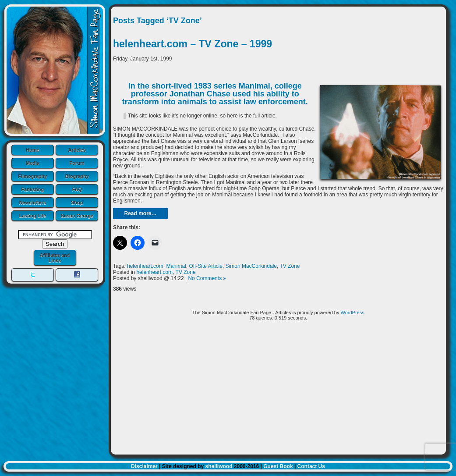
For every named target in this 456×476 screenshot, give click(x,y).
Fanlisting (32, 189)
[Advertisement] (278, 391)
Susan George (77, 216)
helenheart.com (145, 266)
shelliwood (219, 466)
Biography (77, 176)
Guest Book (278, 466)
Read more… (140, 213)
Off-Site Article (205, 266)
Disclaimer (144, 466)
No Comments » (207, 278)
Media (33, 163)
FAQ (77, 189)
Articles (77, 150)
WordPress (353, 313)
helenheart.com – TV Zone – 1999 (193, 44)
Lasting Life (32, 216)
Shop (77, 202)
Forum (77, 163)
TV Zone (290, 266)
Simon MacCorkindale (251, 266)
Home (33, 150)
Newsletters (32, 202)
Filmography (32, 176)
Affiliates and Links (55, 258)
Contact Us (311, 466)
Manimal (176, 266)
